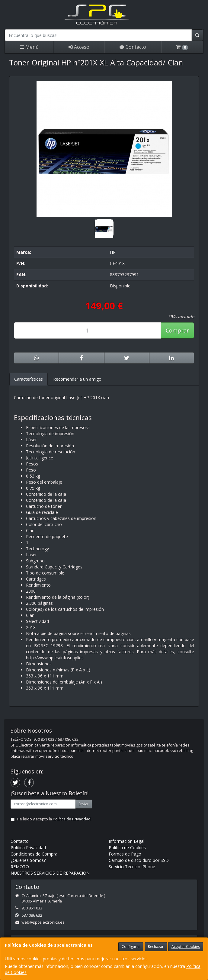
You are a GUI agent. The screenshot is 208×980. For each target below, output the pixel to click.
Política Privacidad (28, 848)
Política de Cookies (127, 848)
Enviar (84, 804)
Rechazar (156, 947)
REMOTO (20, 867)
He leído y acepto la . (54, 819)
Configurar (131, 947)
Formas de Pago (125, 854)
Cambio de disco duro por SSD (139, 860)
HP (113, 252)
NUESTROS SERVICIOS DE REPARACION (50, 873)
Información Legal (126, 841)
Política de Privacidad (72, 819)
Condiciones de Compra (34, 854)
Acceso (79, 47)
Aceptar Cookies (186, 947)
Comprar (177, 330)
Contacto (133, 47)
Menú (29, 47)
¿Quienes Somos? (28, 860)
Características (29, 379)
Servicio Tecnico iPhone (132, 867)
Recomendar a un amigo (77, 379)
